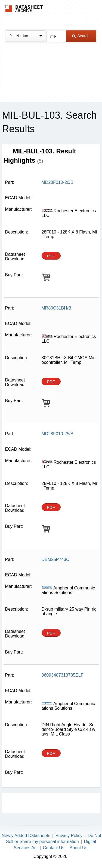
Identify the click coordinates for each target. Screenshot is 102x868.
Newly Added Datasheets (26, 836)
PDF (51, 256)
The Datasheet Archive (24, 8)
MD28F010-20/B (58, 182)
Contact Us (54, 848)
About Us (79, 848)
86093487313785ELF (63, 675)
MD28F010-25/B (58, 434)
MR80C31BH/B (56, 308)
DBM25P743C (55, 559)
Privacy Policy (69, 836)
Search (81, 36)
